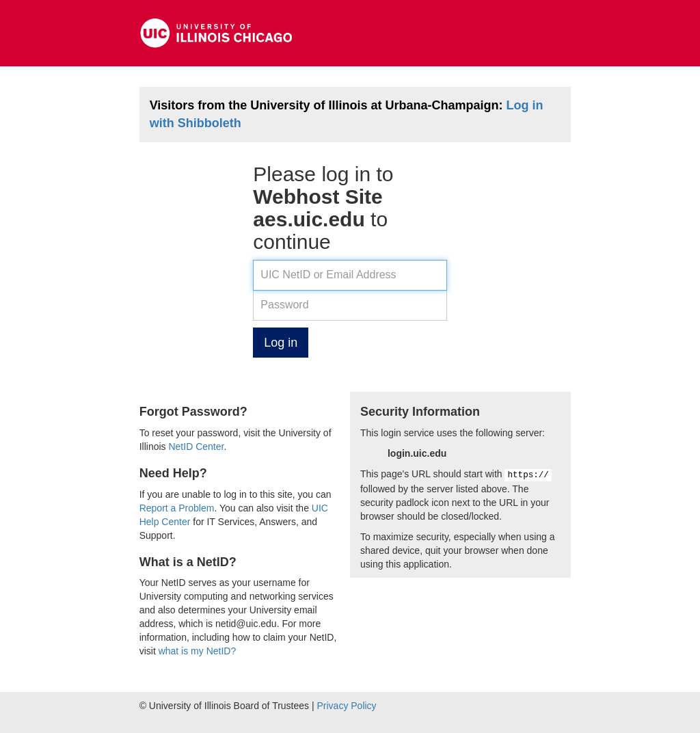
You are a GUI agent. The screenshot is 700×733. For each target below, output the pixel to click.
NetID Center (196, 447)
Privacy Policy (346, 706)
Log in (281, 343)
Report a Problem (177, 508)
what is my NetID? (198, 651)
